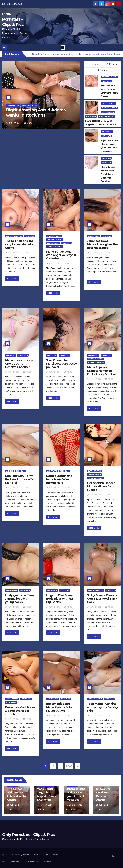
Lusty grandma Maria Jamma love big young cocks (20, 599)
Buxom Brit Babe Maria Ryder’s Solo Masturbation (59, 707)
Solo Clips (21, 471)
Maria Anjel (93, 355)
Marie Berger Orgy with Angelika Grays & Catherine (61, 255)
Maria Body (52, 590)
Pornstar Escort (107, 116)
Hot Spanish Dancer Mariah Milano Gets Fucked (101, 486)
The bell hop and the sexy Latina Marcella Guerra (19, 244)
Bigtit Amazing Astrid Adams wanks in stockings (36, 112)
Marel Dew (52, 355)
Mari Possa (26, 699)
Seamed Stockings (30, 105)
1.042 (69, 766)
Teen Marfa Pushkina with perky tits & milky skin (102, 707)
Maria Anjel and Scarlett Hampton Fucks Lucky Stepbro (102, 371)
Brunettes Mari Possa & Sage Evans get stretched (20, 711)
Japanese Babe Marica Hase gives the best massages (102, 244)
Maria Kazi (106, 158)
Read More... (12, 279)
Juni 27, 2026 (15, 123)
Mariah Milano (94, 475)
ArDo (28, 123)
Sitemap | (47, 861)
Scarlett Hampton (96, 362)
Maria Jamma (11, 590)
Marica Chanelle (96, 590)
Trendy (103, 70)
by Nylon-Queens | (35, 861)
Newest (93, 64)
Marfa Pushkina (95, 699)
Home (114, 856)
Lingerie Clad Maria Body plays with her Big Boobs (60, 599)
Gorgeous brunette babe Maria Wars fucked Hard (59, 479)
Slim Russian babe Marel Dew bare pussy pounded (61, 364)
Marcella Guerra (110, 77)
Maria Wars (52, 471)
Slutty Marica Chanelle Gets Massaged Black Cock (102, 599)
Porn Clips (106, 81)
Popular (112, 64)
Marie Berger (108, 112)
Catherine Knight (109, 108)
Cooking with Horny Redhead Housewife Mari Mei (19, 479)
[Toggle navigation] (63, 48)
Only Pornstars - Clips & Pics (28, 835)
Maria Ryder (52, 699)
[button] (120, 47)
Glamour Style (95, 471)
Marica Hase (107, 132)
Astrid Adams (13, 105)
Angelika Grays (109, 104)
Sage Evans (11, 702)
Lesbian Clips (12, 699)
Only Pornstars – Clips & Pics (13, 19)
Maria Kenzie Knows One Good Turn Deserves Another (19, 364)
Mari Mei (9, 471)
